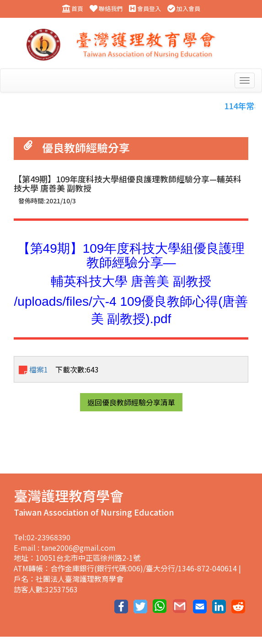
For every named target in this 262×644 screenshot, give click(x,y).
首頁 (73, 9)
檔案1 (33, 369)
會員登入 (145, 9)
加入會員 (184, 9)
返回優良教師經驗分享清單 (131, 402)
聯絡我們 (106, 9)
